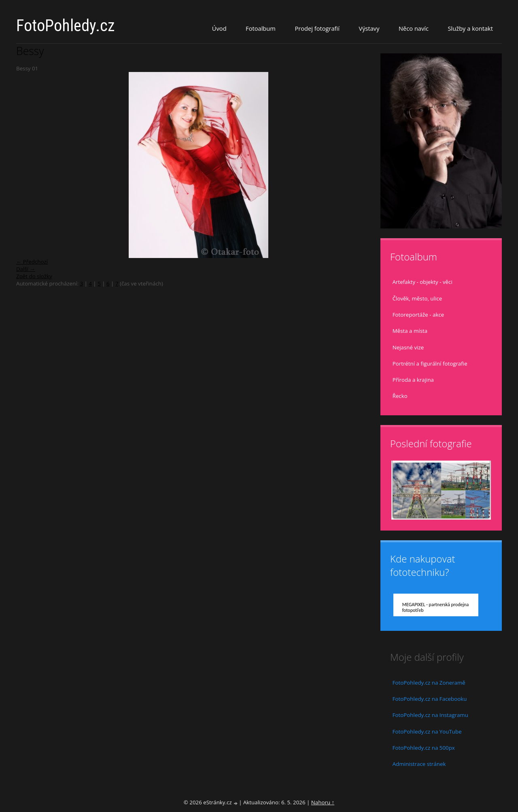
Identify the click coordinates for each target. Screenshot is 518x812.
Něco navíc (414, 28)
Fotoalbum (261, 28)
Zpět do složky (34, 276)
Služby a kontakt (470, 28)
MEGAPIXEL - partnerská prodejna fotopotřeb (436, 607)
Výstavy (369, 28)
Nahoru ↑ (323, 802)
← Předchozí (32, 262)
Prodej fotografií (317, 28)
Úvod (219, 28)
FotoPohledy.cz (66, 26)
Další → (26, 269)
